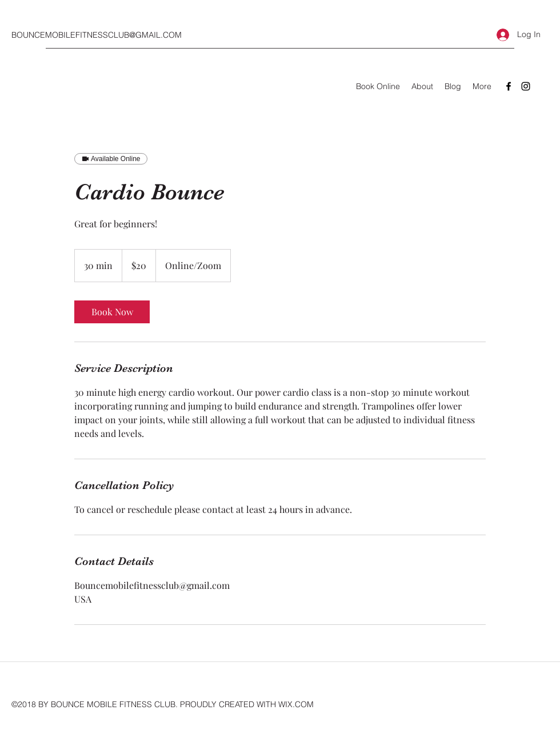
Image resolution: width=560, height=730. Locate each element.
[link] (112, 312)
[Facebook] (509, 86)
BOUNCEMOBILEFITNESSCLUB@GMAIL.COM (97, 35)
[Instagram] (526, 86)
